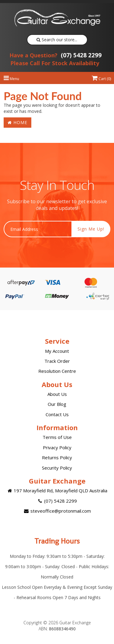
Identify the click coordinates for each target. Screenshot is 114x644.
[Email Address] (38, 229)
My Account (57, 351)
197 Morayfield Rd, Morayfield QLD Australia (57, 491)
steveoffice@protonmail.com (57, 511)
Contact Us (57, 414)
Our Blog (57, 404)
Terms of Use (57, 437)
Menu (11, 79)
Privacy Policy (57, 447)
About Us (57, 394)
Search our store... (57, 40)
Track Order (57, 361)
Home (17, 122)
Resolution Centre (57, 371)
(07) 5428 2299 (55, 55)
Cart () (101, 79)
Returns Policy (57, 457)
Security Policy (57, 468)
